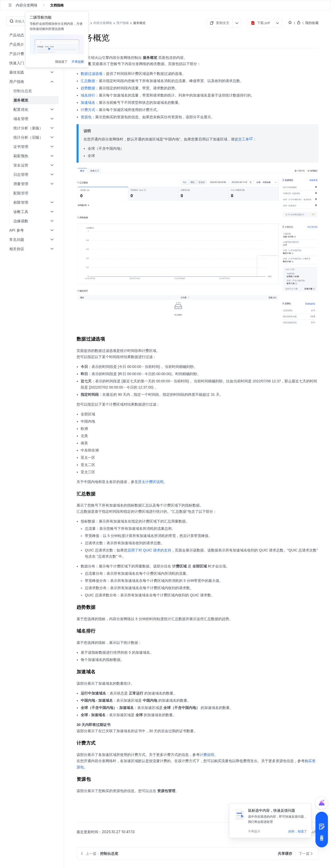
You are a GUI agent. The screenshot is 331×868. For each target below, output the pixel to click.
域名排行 (88, 95)
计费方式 (88, 110)
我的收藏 (312, 23)
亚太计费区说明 (151, 482)
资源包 (86, 117)
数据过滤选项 (92, 74)
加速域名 (88, 102)
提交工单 (244, 139)
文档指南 (57, 5)
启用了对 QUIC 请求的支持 (149, 550)
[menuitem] (32, 91)
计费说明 (207, 755)
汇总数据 (88, 81)
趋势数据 (88, 88)
